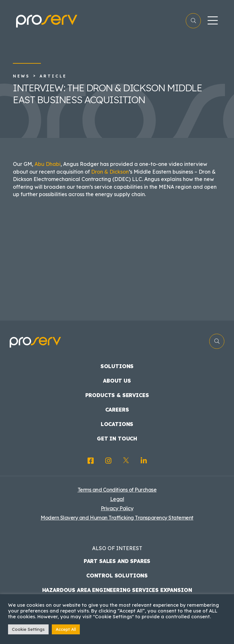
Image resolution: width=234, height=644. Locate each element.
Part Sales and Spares (117, 561)
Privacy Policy (117, 508)
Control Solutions (117, 576)
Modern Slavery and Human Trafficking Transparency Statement (117, 518)
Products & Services (117, 395)
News (21, 76)
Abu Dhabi (47, 164)
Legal (117, 499)
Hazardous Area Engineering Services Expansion (117, 590)
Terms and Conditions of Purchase (117, 490)
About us (117, 381)
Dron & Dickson (110, 172)
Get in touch (117, 439)
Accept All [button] (66, 629)
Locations (117, 424)
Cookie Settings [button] (28, 629)
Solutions (117, 366)
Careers (117, 410)
